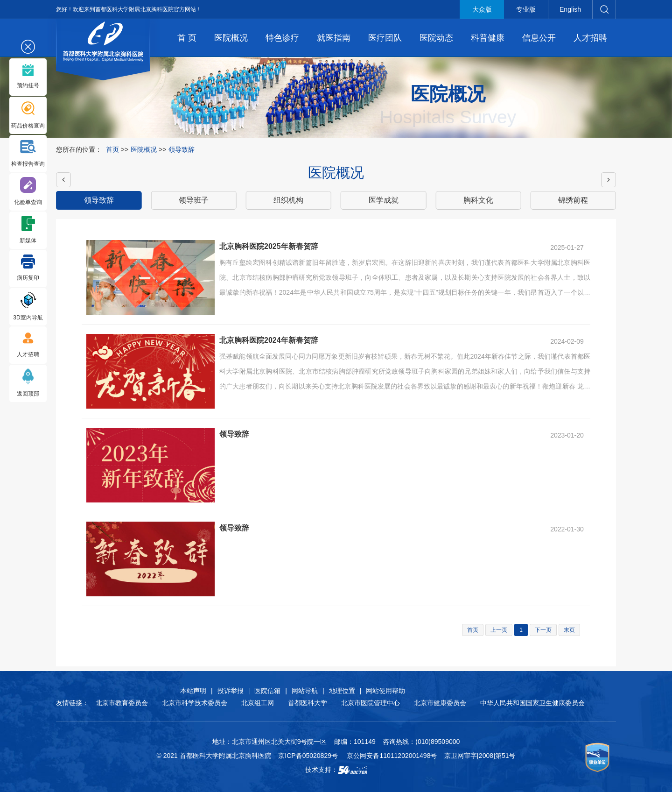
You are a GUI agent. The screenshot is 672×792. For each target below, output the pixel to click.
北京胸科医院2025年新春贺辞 (269, 246)
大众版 (482, 9)
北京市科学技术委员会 (195, 703)
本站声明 (193, 691)
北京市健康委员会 (440, 703)
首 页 (187, 38)
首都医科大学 (308, 703)
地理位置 (342, 691)
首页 (112, 149)
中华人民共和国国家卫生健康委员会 (532, 703)
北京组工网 (258, 703)
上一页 (499, 630)
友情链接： (72, 703)
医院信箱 (267, 691)
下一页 (543, 630)
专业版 (526, 9)
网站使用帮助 (385, 691)
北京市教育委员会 (122, 703)
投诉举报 (231, 691)
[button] (63, 180)
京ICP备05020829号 (308, 756)
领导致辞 (234, 434)
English (570, 9)
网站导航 (305, 691)
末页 (569, 630)
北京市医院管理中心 (371, 703)
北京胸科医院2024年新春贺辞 (269, 340)
